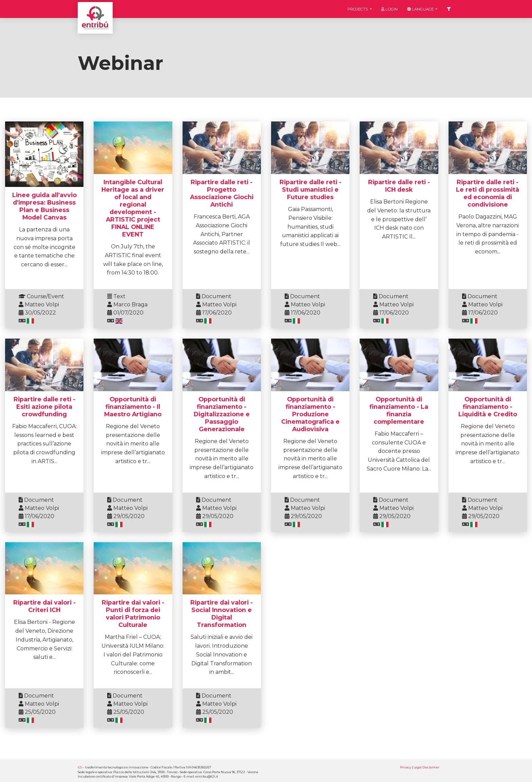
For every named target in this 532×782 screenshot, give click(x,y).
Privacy (406, 767)
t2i (80, 767)
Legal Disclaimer (426, 767)
